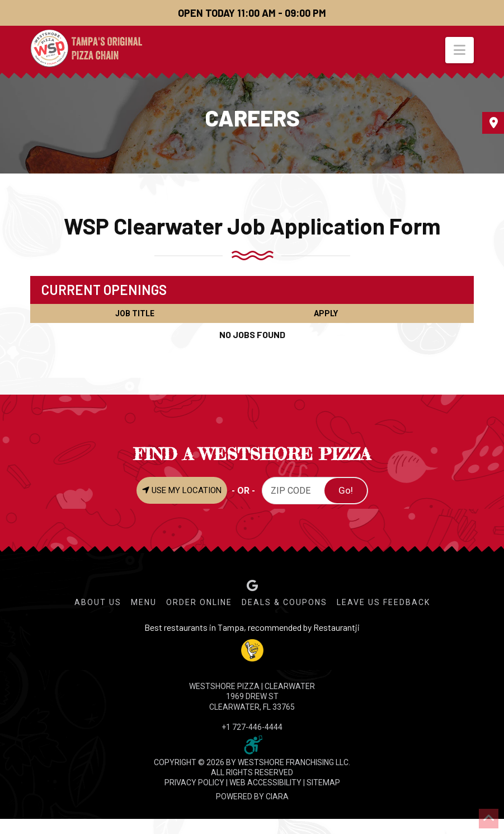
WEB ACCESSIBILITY (265, 783)
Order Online (199, 602)
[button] (460, 50)
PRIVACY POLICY (194, 783)
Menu (144, 602)
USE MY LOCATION (182, 490)
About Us (98, 602)
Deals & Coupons (284, 602)
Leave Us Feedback (383, 602)
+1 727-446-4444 (252, 727)
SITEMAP (323, 783)
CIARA (277, 796)
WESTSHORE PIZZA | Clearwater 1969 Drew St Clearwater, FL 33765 (252, 696)
